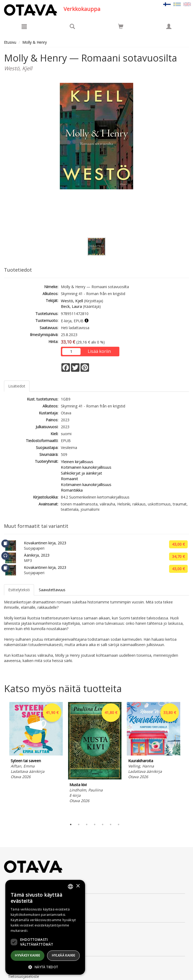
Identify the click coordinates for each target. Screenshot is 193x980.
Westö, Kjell (72, 301)
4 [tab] (95, 824)
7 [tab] (119, 824)
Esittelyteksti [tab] (19, 590)
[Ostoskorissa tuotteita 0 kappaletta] (121, 27)
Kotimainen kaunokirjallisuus (86, 467)
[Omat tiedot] (169, 26)
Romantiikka (72, 490)
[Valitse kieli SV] (177, 4)
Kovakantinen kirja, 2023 (45, 543)
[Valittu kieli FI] (167, 4)
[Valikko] (24, 26)
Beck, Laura (71, 306)
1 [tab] (71, 824)
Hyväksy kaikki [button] (28, 955)
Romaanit (70, 479)
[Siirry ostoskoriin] (121, 26)
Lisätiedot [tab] (17, 386)
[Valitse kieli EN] (187, 4)
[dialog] (45, 927)
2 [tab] (79, 824)
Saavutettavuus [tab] (52, 590)
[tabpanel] (36, 741)
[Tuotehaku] (72, 26)
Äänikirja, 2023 (37, 555)
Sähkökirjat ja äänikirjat (81, 473)
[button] (45, 967)
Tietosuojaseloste (24, 976)
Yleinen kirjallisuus (77, 462)
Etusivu (10, 42)
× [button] (78, 886)
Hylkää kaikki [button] (64, 955)
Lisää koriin (99, 351)
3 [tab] (87, 824)
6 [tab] (111, 824)
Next (186, 760)
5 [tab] (103, 824)
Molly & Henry (35, 42)
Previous (3, 760)
